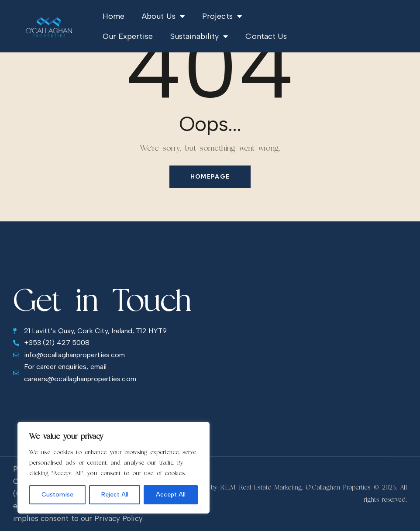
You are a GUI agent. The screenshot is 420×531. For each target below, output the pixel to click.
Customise (57, 495)
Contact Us (266, 36)
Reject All (115, 495)
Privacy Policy (118, 518)
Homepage (210, 176)
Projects (222, 16)
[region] (114, 468)
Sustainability (199, 36)
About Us (163, 16)
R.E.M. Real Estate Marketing (261, 487)
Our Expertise (128, 36)
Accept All (171, 495)
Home (114, 16)
